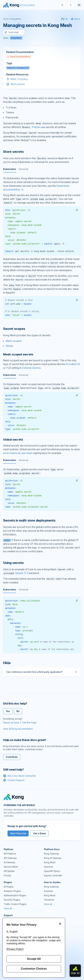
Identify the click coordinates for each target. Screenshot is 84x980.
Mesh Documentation (19, 57)
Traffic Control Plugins (15, 904)
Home (6, 19)
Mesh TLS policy (19, 79)
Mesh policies (18, 84)
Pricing (7, 875)
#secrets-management (18, 68)
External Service (31, 368)
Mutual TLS (22, 573)
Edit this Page (29, 723)
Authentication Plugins (15, 895)
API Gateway (10, 858)
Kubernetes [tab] (10, 169)
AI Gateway (10, 862)
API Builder (9, 871)
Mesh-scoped (14, 341)
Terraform (49, 900)
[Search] (62, 5)
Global (9, 346)
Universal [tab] (23, 169)
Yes (8, 711)
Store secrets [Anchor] (13, 152)
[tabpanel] (42, 229)
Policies (36, 127)
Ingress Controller (53, 875)
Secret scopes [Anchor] (14, 329)
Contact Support (14, 780)
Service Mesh (11, 867)
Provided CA (73, 364)
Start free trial (18, 833)
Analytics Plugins (12, 891)
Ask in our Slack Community (19, 776)
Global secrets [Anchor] (13, 440)
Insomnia (48, 867)
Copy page (12, 32)
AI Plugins (9, 887)
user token (27, 453)
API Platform (10, 854)
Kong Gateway (51, 854)
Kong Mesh (16, 19)
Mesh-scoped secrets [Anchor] (18, 354)
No (18, 711)
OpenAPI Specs (52, 871)
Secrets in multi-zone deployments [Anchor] (29, 520)
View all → (9, 908)
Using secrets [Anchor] (13, 563)
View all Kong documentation (18, 729)
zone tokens (10, 453)
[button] (77, 210)
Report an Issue (11, 723)
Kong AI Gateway (53, 858)
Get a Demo (40, 833)
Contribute (12, 757)
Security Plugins (12, 900)
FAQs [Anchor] (7, 663)
